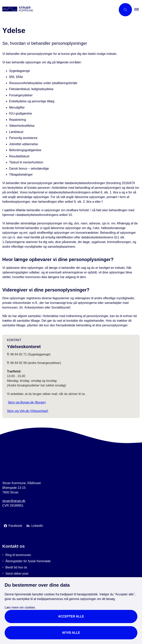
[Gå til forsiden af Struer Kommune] (58, 10)
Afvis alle (71, 633)
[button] (138, 10)
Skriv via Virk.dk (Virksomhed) (28, 411)
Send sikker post (17, 574)
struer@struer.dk (14, 501)
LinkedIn (37, 526)
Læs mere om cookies (20, 607)
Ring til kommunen (18, 555)
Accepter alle (71, 616)
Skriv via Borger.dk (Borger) (27, 402)
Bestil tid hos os (16, 567)
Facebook (15, 526)
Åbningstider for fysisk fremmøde (28, 561)
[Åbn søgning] (125, 10)
